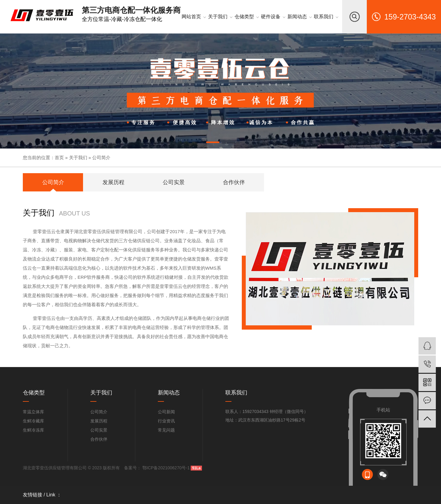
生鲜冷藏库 (33, 421)
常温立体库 (33, 412)
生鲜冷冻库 (33, 430)
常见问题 (166, 430)
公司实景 (99, 430)
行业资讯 (166, 421)
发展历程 (99, 421)
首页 (59, 157)
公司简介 (101, 157)
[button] (213, 143)
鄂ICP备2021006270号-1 (165, 468)
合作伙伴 (99, 439)
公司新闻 (166, 412)
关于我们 (78, 157)
